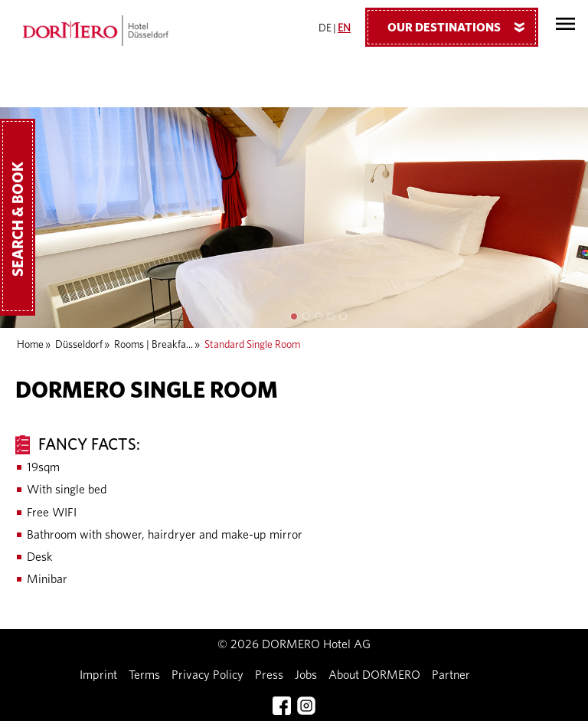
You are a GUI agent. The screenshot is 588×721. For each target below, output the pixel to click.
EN (344, 28)
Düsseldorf (79, 345)
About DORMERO (374, 675)
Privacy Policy (207, 675)
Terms (144, 675)
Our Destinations (462, 27)
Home (30, 345)
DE (325, 28)
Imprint (98, 675)
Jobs (306, 675)
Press (269, 675)
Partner (451, 675)
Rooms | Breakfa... (154, 345)
